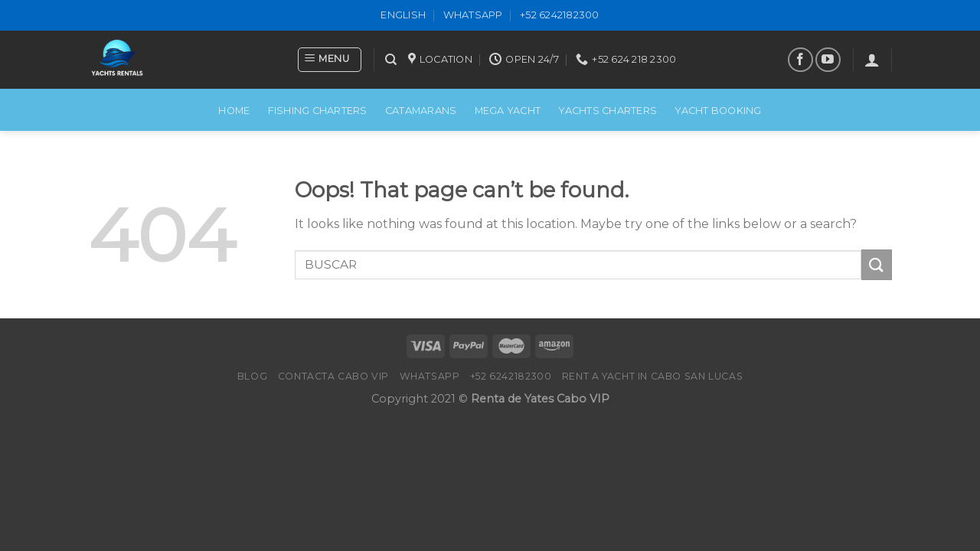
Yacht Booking (718, 111)
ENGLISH (403, 15)
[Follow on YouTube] (828, 60)
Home (234, 111)
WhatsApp (473, 15)
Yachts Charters (608, 111)
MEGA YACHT (508, 111)
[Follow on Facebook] (800, 60)
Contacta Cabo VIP (333, 376)
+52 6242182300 (560, 15)
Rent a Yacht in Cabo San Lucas (652, 376)
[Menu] (330, 60)
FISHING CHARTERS (318, 111)
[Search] (391, 60)
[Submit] (877, 264)
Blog (252, 376)
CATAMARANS (421, 111)
